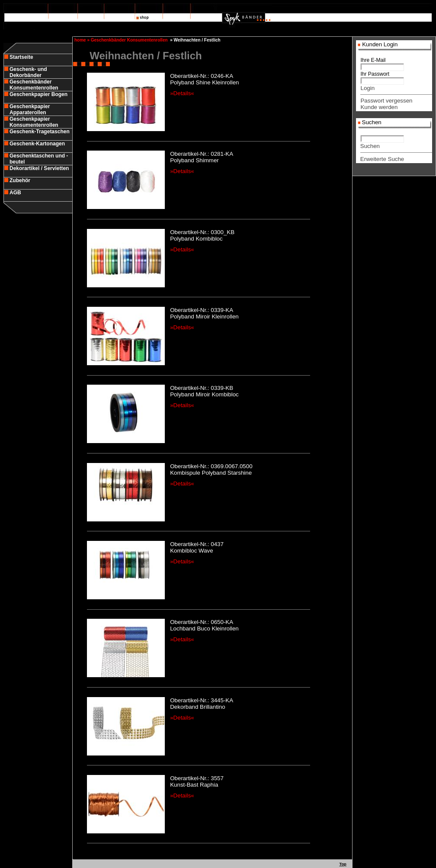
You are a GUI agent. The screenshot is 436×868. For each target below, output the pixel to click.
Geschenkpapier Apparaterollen (30, 109)
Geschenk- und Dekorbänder (28, 72)
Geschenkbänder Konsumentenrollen (34, 85)
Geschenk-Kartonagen (37, 144)
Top (343, 864)
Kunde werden (379, 107)
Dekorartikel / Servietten (39, 168)
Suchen (370, 146)
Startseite (21, 57)
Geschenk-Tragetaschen (40, 132)
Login (367, 88)
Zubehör (20, 180)
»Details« (182, 93)
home (79, 40)
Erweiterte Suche (382, 159)
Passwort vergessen (386, 101)
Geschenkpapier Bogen (38, 94)
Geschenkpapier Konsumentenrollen (34, 122)
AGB (15, 193)
